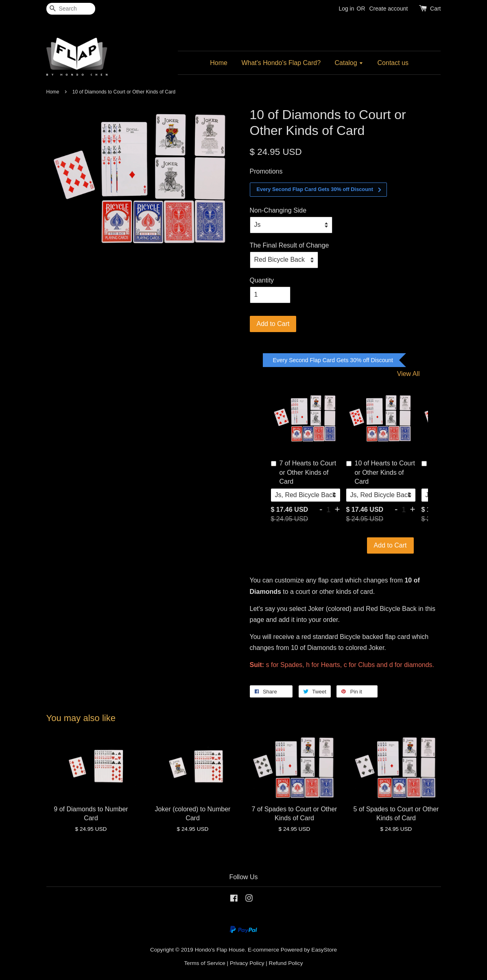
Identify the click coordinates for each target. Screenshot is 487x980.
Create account (388, 9)
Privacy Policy (247, 963)
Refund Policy (286, 963)
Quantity (262, 280)
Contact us (393, 63)
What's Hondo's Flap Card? (281, 63)
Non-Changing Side (278, 210)
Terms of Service (205, 963)
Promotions (266, 171)
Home (219, 63)
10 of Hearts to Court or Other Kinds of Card (381, 472)
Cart (435, 9)
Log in (346, 9)
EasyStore (324, 950)
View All (408, 374)
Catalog (349, 63)
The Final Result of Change (289, 245)
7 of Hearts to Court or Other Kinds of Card (304, 472)
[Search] (71, 9)
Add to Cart (390, 545)
